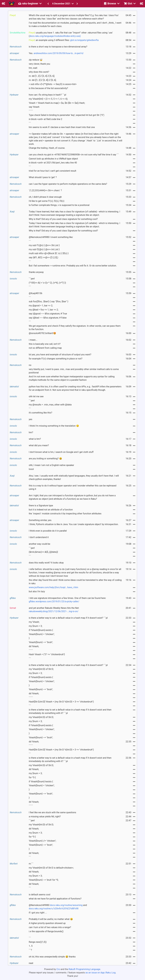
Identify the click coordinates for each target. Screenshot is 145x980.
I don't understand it (39, 537)
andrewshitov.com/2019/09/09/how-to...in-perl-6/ (59, 53)
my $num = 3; (35, 626)
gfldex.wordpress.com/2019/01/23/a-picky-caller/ (54, 601)
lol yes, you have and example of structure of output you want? (60, 355)
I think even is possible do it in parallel (48, 531)
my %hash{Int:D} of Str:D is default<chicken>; (51, 868)
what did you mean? (39, 445)
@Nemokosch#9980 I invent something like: (51, 237)
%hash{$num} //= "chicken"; (42, 841)
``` (30, 123)
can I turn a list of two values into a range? (50, 927)
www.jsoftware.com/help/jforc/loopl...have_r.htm (53, 587)
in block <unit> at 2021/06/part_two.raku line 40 (53, 163)
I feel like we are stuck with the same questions (52, 812)
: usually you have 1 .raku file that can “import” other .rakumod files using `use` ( (71, 34)
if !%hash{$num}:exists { (41, 630)
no (30, 365)
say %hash (34, 107)
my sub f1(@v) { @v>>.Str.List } (44, 245)
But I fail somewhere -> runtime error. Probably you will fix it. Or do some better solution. (73, 266)
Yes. (56, 53)
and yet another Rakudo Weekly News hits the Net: (54, 610)
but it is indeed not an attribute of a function (51, 510)
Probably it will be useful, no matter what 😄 (51, 919)
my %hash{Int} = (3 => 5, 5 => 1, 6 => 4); (48, 99)
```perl (32, 279)
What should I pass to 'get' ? (43, 177)
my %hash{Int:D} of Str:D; (41, 669)
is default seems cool (40, 895)
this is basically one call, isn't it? (45, 344)
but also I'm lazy (37, 591)
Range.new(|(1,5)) (38, 942)
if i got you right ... (38, 913)
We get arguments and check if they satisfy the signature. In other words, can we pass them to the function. (75, 328)
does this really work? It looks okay (46, 563)
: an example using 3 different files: (64, 40)
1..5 (31, 946)
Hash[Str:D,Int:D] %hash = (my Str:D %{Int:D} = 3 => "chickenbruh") (61, 702)
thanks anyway (36, 272)
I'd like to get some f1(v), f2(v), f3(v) (47, 201)
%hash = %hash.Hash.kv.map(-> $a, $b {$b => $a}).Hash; (57, 103)
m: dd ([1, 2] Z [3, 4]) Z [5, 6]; (42, 80)
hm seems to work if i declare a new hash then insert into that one (62, 127)
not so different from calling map (45, 348)
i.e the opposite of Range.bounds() (46, 931)
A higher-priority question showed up (47, 923)
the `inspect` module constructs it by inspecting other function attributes (65, 514)
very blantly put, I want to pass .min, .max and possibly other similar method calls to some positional (74, 371)
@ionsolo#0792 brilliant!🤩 (42, 333)
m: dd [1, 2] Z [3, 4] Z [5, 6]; (42, 76)
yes (30, 419)
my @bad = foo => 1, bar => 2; (44, 310)
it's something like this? (40, 413)
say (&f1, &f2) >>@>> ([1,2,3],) (43, 257)
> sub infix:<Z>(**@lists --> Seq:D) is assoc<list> (53, 84)
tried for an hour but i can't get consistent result (52, 171)
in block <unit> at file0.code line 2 (45, 119)
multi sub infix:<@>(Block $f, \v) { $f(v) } (49, 253)
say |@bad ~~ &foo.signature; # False (48, 318)
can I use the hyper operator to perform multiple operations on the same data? (68, 184)
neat (31, 963)
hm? (31, 432)
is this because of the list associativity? (48, 88)
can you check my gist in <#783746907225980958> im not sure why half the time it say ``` (74, 155)
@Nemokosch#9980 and (58, 907)
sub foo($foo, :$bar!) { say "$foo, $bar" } (48, 301)
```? (30, 950)
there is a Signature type (41, 506)
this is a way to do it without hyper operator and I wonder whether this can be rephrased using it (72, 487)
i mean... (33, 340)
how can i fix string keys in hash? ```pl (47, 95)
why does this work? (39, 72)
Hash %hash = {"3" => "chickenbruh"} (47, 654)
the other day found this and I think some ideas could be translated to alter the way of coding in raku (75, 582)
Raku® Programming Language (84, 969)
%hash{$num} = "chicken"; (42, 634)
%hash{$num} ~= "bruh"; (41, 642)
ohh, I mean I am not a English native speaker (51, 465)
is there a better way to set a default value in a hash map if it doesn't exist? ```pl (68, 618)
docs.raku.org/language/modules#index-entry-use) (55, 36)
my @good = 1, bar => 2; (41, 306)
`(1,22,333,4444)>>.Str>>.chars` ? (45, 190)
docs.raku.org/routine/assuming (66, 905)
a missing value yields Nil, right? (45, 817)
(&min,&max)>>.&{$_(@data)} (43, 552)
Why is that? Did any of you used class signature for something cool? (63, 219)
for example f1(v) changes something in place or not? (56, 359)
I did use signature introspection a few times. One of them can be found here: (67, 600)
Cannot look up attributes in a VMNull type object (53, 159)
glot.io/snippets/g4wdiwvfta (84, 40)
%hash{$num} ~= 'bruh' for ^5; (44, 880)
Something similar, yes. (40, 520)
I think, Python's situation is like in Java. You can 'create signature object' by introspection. (74, 524)
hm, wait (33, 68)
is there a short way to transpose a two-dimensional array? (58, 47)
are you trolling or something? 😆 (45, 459)
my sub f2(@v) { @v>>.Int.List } (44, 249)
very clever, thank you (39, 64)
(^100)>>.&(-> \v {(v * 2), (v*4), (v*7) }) (47, 283)
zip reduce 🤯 (36, 60)
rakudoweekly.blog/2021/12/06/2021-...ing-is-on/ (54, 611)
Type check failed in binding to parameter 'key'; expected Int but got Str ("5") (66, 115)
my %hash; (34, 622)
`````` (31, 111)
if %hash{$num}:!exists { (41, 782)
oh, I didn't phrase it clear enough (45, 197)
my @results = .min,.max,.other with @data (50, 405)
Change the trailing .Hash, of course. (47, 148)
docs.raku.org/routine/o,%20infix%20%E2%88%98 (54, 909)
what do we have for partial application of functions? (55, 899)
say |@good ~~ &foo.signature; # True (48, 314)
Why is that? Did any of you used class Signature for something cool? (63, 231)
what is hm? (35, 439)
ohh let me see (36, 396)
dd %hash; (34, 646)
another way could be (39, 544)
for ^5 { (32, 777)
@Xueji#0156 (35, 293)
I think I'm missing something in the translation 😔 (54, 426)
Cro (58, 969)
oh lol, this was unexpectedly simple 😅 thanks (52, 957)
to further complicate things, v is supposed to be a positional (59, 205)
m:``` (31, 864)
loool (31, 469)
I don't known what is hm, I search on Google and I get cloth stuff (61, 452)
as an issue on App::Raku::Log (101, 973)
